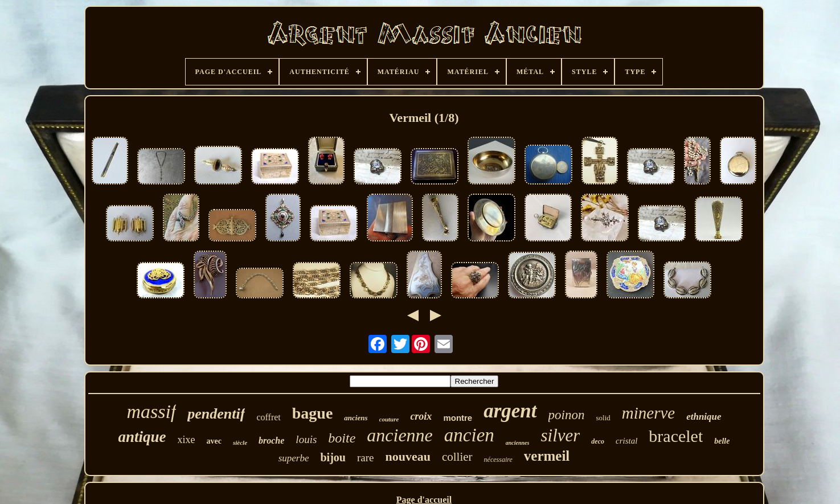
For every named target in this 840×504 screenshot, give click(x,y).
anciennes (518, 443)
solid (603, 418)
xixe (187, 440)
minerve (648, 413)
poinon (567, 415)
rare (366, 458)
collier (457, 457)
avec (214, 441)
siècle (240, 442)
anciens (356, 418)
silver (560, 435)
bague (313, 413)
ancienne (400, 435)
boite (342, 438)
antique (142, 437)
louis (306, 439)
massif (151, 411)
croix (421, 416)
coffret (268, 417)
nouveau (407, 456)
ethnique (704, 417)
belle (722, 441)
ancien (469, 435)
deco (598, 441)
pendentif (216, 414)
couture (389, 419)
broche (271, 441)
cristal (626, 441)
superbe (294, 458)
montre (458, 418)
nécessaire (498, 460)
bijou (333, 457)
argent (510, 411)
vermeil (547, 456)
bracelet (676, 436)
